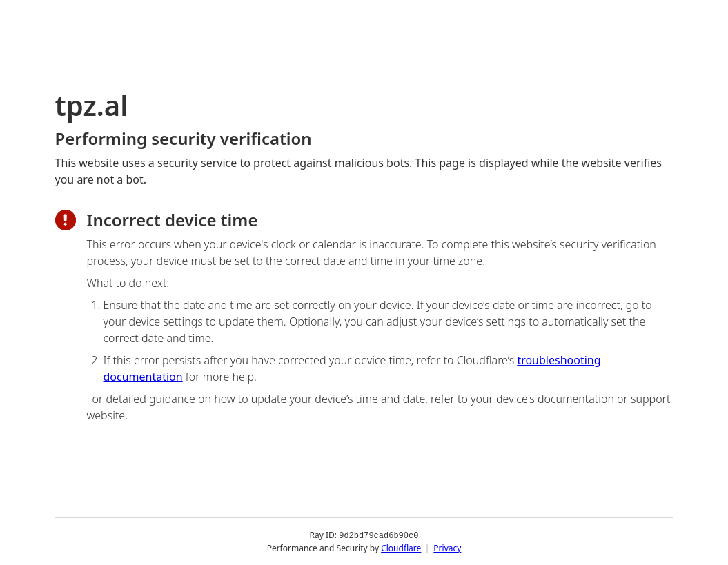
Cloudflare (401, 547)
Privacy (447, 547)
